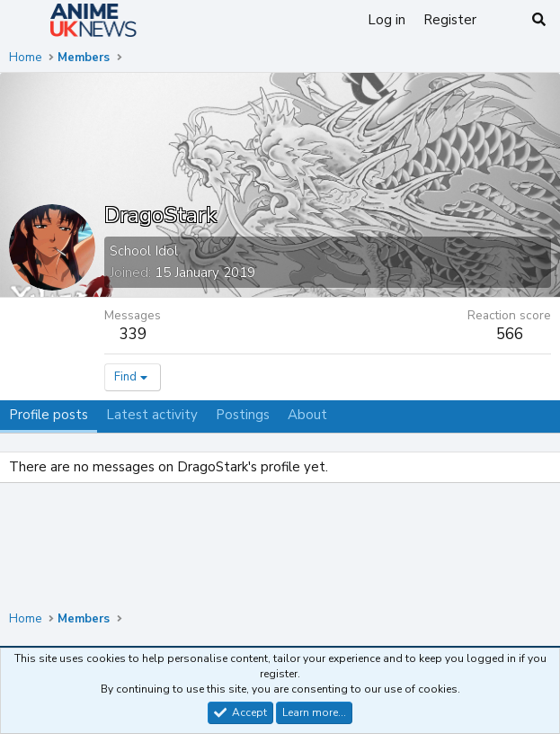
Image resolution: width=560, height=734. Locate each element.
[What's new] (503, 20)
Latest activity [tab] (152, 415)
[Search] (539, 20)
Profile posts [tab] (49, 415)
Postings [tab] (243, 415)
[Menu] (25, 21)
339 (133, 334)
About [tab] (307, 415)
